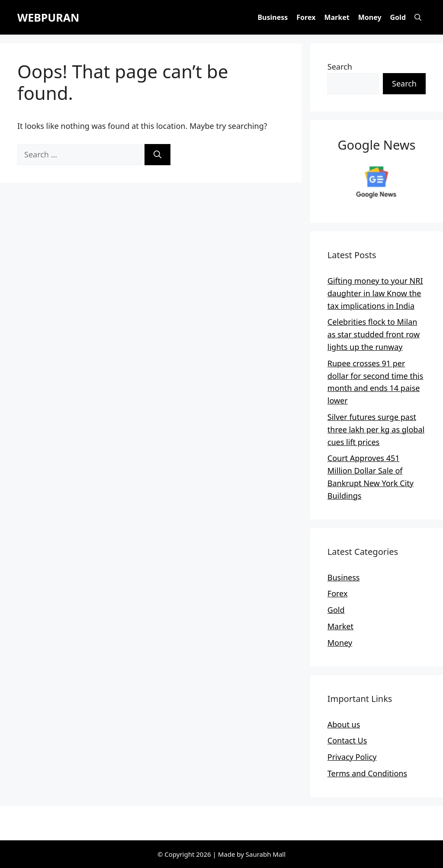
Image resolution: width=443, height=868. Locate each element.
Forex (306, 17)
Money (370, 17)
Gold (398, 17)
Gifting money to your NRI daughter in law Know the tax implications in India (375, 293)
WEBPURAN (48, 17)
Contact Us (347, 740)
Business (273, 17)
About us (344, 724)
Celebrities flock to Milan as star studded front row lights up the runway (374, 334)
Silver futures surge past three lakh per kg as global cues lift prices (376, 429)
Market (337, 17)
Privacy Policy (352, 757)
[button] (418, 17)
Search (340, 67)
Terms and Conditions (367, 773)
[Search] (157, 155)
